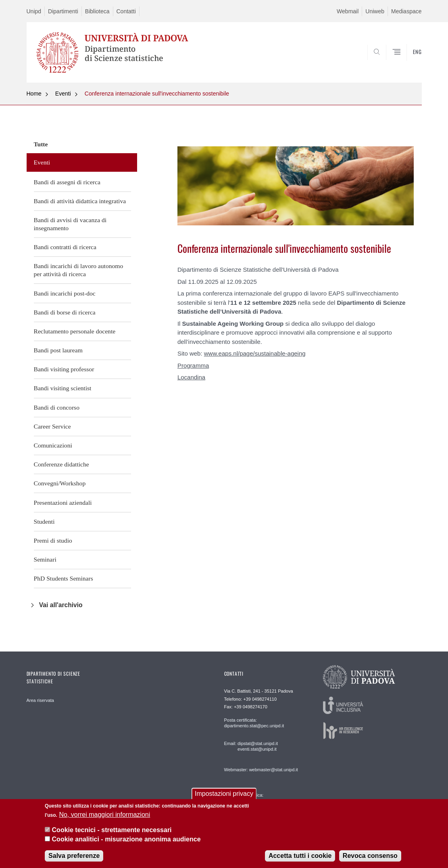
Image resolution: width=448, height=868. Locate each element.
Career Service (52, 426)
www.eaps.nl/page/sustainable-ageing (255, 353)
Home (34, 94)
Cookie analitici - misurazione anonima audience (126, 839)
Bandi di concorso (57, 407)
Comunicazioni (53, 445)
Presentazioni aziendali (63, 503)
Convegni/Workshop (60, 483)
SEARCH (407, 63)
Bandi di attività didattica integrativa (80, 201)
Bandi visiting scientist (63, 388)
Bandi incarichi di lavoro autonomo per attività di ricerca (79, 270)
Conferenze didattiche (61, 464)
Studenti (44, 521)
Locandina (191, 377)
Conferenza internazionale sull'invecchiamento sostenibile (157, 94)
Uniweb (375, 11)
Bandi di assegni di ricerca (67, 182)
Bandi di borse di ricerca (65, 312)
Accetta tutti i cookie (300, 856)
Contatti (126, 11)
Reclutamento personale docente (75, 331)
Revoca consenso (370, 856)
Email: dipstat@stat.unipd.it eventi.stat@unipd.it (251, 746)
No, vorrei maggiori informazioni (104, 815)
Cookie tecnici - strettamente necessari (112, 830)
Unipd (34, 11)
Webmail (348, 11)
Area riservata (40, 700)
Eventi (63, 94)
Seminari (45, 559)
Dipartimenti (63, 11)
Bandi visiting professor (64, 369)
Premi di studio (53, 540)
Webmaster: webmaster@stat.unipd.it (261, 770)
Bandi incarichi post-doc (65, 293)
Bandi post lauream (58, 350)
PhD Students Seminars (64, 578)
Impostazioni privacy (224, 794)
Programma (193, 365)
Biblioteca (97, 11)
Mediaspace (406, 11)
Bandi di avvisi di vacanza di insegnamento (70, 224)
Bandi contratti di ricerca (65, 247)
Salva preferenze (74, 856)
